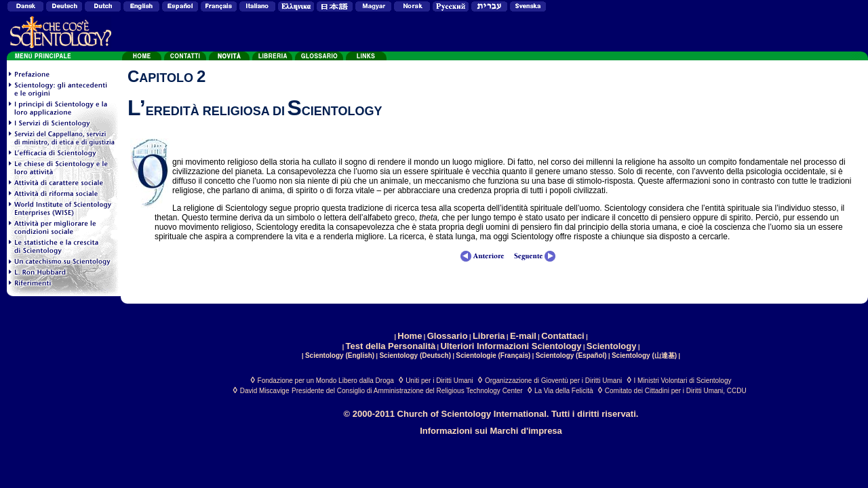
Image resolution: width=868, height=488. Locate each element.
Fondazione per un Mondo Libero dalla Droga (326, 381)
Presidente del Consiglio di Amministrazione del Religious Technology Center (407, 391)
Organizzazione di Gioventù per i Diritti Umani (553, 381)
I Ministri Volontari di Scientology (683, 381)
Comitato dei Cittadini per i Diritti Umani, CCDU (676, 391)
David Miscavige (265, 391)
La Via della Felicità (564, 391)
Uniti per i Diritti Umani (439, 381)
